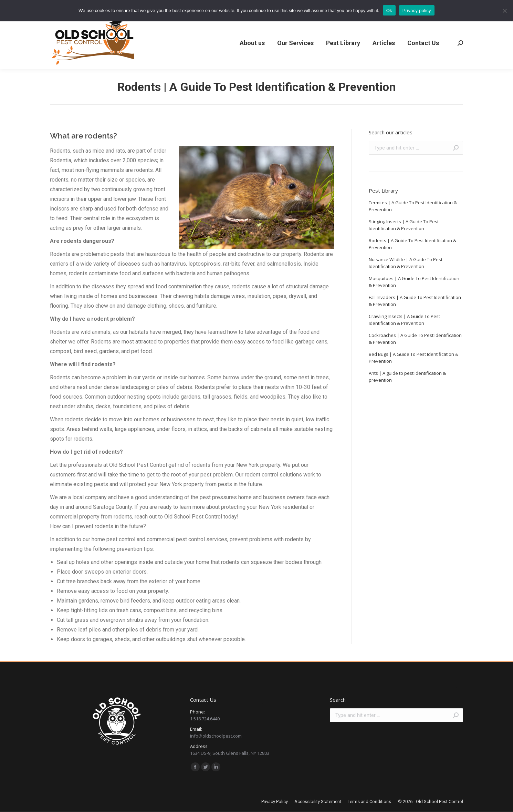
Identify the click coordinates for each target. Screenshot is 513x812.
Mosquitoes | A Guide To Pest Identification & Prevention (414, 282)
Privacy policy (417, 11)
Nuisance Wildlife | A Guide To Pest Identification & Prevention (406, 263)
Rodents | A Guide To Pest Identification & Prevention (412, 244)
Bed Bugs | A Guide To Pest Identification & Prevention (413, 358)
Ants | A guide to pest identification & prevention (407, 377)
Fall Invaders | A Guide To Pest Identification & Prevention (415, 301)
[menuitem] (252, 43)
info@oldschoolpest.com (216, 736)
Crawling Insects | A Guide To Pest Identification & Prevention (404, 320)
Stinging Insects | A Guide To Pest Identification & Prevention (404, 225)
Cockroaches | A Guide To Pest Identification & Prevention (415, 339)
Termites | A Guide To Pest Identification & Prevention (413, 206)
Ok (389, 11)
